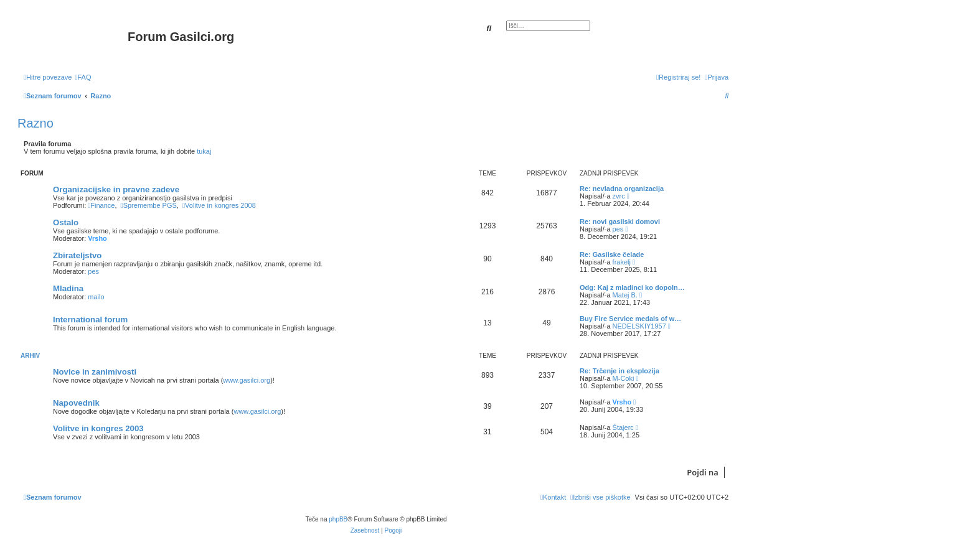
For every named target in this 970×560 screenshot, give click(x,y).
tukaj (204, 151)
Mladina (68, 288)
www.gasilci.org (247, 380)
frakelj (622, 262)
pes (618, 229)
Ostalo (66, 222)
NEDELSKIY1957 (639, 326)
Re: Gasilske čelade (612, 254)
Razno (35, 123)
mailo (96, 297)
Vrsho (97, 238)
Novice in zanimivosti (95, 372)
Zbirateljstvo (77, 255)
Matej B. (625, 295)
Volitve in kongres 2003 (98, 428)
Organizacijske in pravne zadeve (116, 189)
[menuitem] (83, 77)
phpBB (338, 519)
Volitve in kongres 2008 (219, 205)
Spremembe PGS (149, 205)
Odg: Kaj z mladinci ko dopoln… (632, 287)
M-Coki (624, 378)
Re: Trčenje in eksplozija (619, 371)
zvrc (619, 196)
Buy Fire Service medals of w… (630, 319)
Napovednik (76, 403)
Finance (101, 205)
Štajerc (623, 427)
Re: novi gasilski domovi (620, 222)
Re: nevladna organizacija (622, 189)
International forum (90, 320)
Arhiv (30, 356)
